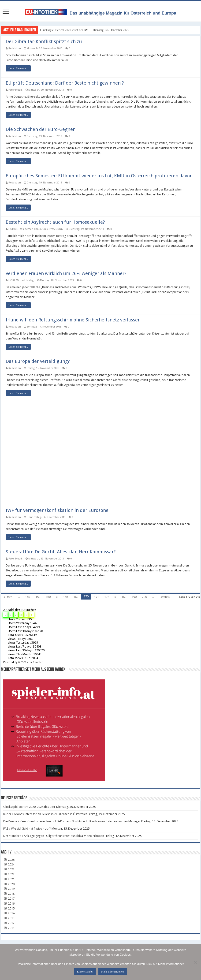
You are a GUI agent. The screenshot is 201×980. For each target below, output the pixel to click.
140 (28, 597)
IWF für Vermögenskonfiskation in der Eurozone (57, 510)
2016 (9, 904)
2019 (9, 889)
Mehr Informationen (113, 972)
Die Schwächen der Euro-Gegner (40, 129)
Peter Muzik (15, 90)
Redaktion (15, 48)
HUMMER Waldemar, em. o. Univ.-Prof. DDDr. (36, 229)
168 (65, 597)
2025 (9, 860)
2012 (9, 923)
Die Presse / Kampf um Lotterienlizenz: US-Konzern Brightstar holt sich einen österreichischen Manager (72, 821)
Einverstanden (85, 972)
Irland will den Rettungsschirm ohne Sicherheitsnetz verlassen (73, 320)
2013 (9, 918)
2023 (9, 869)
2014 (9, 913)
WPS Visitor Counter (30, 662)
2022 (9, 874)
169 (76, 597)
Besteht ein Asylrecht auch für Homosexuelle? (55, 222)
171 (96, 597)
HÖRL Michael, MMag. (21, 280)
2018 (9, 894)
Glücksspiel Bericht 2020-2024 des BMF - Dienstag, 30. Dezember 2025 (84, 30)
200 (144, 597)
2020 (9, 884)
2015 (9, 908)
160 (48, 597)
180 (124, 597)
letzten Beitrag (56, 236)
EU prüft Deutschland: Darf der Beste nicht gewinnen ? (65, 83)
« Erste (8, 597)
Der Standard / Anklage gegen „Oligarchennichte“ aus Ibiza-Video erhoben (54, 836)
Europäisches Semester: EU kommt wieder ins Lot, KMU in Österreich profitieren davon (99, 176)
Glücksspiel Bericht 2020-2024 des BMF (29, 807)
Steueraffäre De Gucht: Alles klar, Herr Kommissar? (61, 552)
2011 (9, 928)
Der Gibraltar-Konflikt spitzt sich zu (44, 41)
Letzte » (165, 597)
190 (134, 597)
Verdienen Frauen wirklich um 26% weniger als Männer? (66, 273)
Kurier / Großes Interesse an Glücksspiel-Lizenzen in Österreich (45, 814)
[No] (195, 962)
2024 (9, 864)
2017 (9, 899)
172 (107, 597)
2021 (9, 879)
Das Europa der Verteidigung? (38, 361)
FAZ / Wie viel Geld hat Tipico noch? (27, 829)
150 (38, 597)
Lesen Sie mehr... (18, 68)
